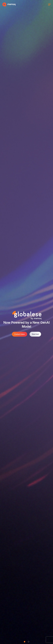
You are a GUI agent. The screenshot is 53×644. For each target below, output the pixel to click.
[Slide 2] (29, 642)
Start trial (35, 334)
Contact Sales (20, 334)
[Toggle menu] (49, 5)
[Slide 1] (25, 642)
